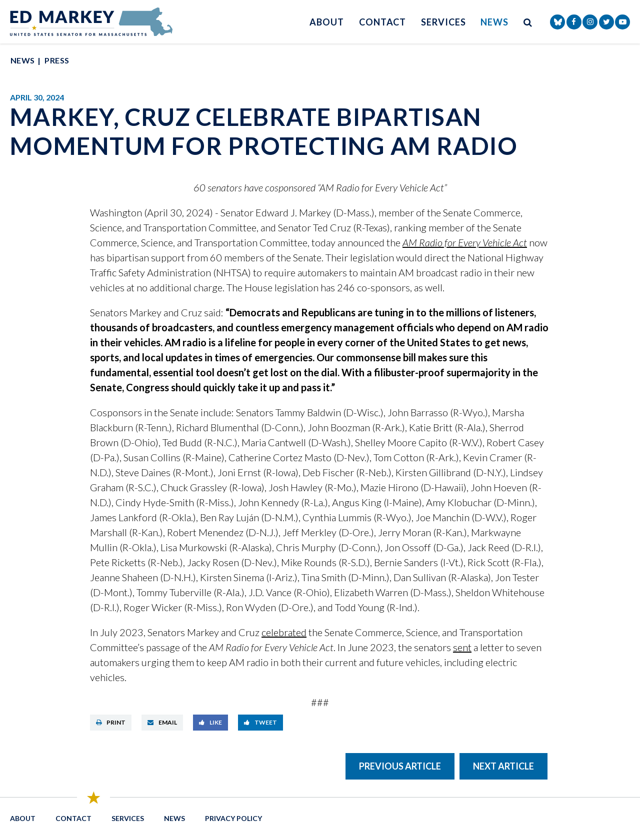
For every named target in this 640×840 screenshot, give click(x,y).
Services (443, 22)
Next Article (503, 766)
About (327, 22)
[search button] (528, 22)
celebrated (284, 632)
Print (111, 722)
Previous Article (400, 766)
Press (57, 60)
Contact (382, 22)
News (494, 22)
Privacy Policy (233, 818)
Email (162, 722)
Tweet (260, 722)
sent (462, 647)
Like (210, 722)
